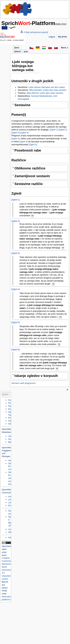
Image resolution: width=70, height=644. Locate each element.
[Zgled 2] (63, 130)
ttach (17, 51)
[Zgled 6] (15, 349)
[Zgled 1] (54, 130)
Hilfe (10, 532)
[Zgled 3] (15, 133)
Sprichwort (7, 546)
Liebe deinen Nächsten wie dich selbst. (47, 87)
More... (64, 48)
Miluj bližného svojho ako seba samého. (48, 90)
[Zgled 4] (24, 133)
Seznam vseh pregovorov (23, 383)
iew (17, 48)
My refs (63, 37)
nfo (26, 52)
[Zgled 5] (33, 144)
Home (17, 9)
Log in (52, 37)
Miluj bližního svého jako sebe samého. (45, 93)
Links (11, 529)
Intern (11, 537)
